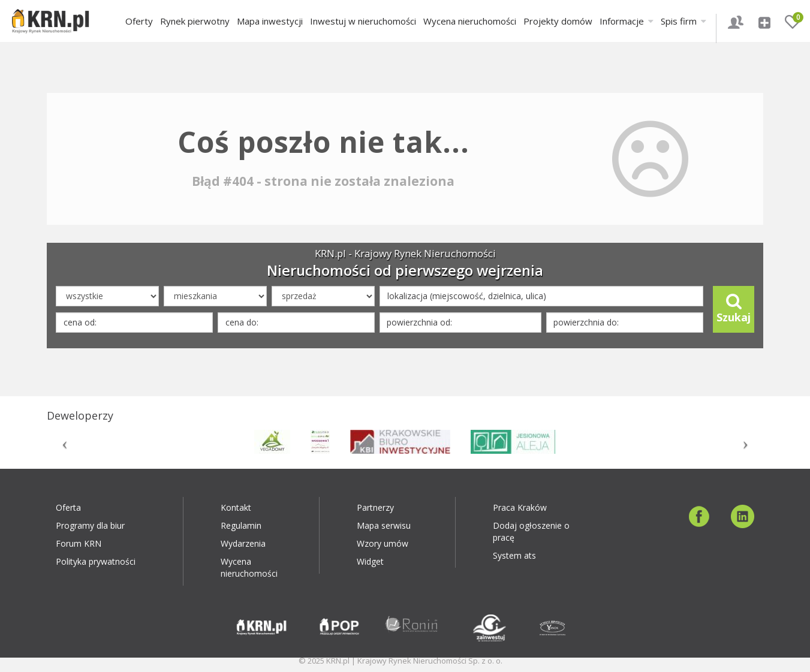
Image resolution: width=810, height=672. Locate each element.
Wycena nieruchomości (470, 21)
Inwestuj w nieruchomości (363, 21)
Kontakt (236, 507)
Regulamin (241, 525)
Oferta (68, 507)
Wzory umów (383, 543)
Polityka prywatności (96, 561)
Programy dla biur (90, 525)
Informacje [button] (627, 21)
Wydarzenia (243, 543)
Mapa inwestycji (270, 21)
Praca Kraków (520, 507)
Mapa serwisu (384, 525)
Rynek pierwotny (195, 21)
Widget (370, 561)
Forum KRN (79, 543)
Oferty (139, 21)
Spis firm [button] (683, 21)
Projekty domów (558, 21)
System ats (514, 555)
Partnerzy (375, 507)
